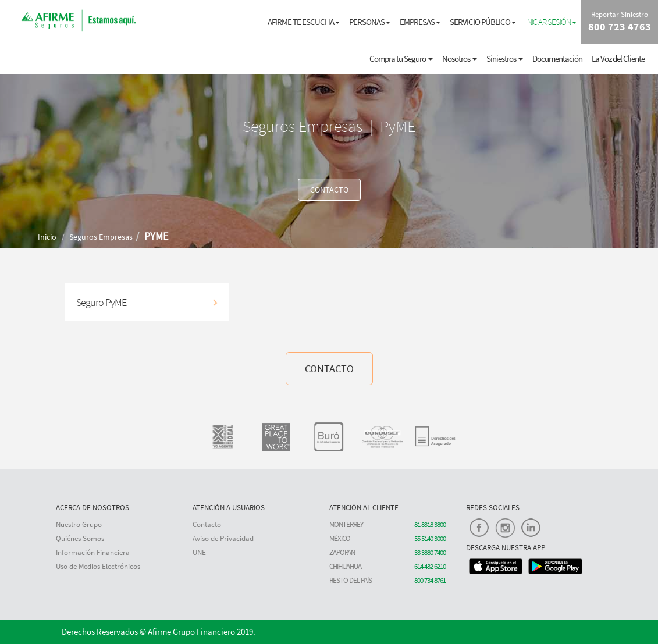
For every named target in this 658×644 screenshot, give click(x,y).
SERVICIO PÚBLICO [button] (483, 22)
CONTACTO (329, 190)
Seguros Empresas (101, 237)
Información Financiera (93, 552)
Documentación (557, 58)
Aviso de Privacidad (223, 538)
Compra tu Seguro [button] (401, 58)
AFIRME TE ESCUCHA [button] (304, 22)
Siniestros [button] (505, 58)
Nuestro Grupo (79, 524)
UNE (199, 552)
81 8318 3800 (430, 524)
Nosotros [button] (460, 58)
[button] (551, 22)
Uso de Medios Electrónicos (98, 566)
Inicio (47, 237)
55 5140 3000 (430, 538)
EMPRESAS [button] (420, 22)
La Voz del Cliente (618, 58)
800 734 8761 (430, 580)
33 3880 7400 (430, 552)
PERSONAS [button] (370, 22)
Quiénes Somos (80, 538)
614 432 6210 (430, 566)
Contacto (207, 524)
